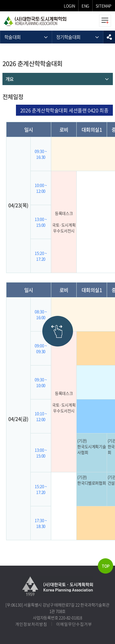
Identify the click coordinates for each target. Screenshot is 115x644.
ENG (85, 6)
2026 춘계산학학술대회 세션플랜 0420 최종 (64, 110)
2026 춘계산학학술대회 (33, 64)
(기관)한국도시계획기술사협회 (92, 446)
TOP (106, 566)
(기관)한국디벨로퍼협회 (92, 480)
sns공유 (109, 37)
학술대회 (12, 37)
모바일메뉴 (105, 21)
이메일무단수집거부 (74, 624)
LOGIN (69, 6)
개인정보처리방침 (31, 624)
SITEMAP (103, 6)
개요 (10, 79)
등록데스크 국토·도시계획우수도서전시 (64, 222)
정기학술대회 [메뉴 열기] (68, 37)
